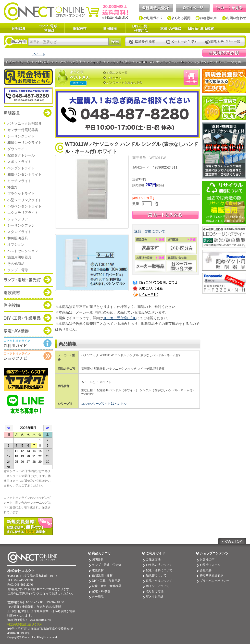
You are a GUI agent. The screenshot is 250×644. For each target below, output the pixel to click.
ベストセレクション (23, 251)
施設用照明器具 (19, 257)
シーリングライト (21, 136)
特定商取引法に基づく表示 (25, 624)
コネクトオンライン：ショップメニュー (28, 356)
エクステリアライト (23, 213)
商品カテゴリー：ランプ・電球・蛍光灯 (28, 279)
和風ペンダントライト (25, 174)
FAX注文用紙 (155, 597)
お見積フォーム (210, 565)
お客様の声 (206, 18)
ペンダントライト (21, 168)
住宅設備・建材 (102, 575)
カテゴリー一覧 (223, 42)
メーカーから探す (182, 42)
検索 (115, 42)
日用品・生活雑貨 (201, 28)
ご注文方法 (153, 559)
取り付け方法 (155, 591)
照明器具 (19, 28)
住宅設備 (110, 28)
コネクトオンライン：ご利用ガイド (28, 343)
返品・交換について (150, 231)
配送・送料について (159, 570)
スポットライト (19, 162)
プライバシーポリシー (214, 581)
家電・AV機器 (171, 28)
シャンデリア (18, 219)
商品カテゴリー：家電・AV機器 (28, 330)
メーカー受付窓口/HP (120, 318)
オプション (16, 244)
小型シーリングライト (25, 200)
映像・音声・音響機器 (107, 586)
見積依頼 (224, 53)
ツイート (38, 54)
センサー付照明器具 (23, 130)
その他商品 (16, 264)
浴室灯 (12, 187)
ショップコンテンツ (214, 553)
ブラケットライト (21, 194)
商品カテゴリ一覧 (18, 62)
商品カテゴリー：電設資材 (28, 292)
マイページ (193, 8)
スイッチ (96, 62)
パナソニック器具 (70, 62)
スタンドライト (19, 232)
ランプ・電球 (18, 270)
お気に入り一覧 (117, 73)
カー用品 (98, 597)
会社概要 (206, 570)
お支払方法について (159, 565)
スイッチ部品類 (120, 62)
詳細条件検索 (144, 42)
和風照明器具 (18, 238)
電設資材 (80, 28)
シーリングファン (21, 225)
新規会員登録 (156, 8)
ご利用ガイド (150, 18)
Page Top (232, 541)
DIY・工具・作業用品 (140, 28)
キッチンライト (19, 181)
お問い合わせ (234, 18)
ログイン (78, 83)
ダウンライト (18, 149)
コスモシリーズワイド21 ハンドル (104, 404)
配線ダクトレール (21, 155)
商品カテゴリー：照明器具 (28, 113)
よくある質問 (179, 18)
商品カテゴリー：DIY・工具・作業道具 (28, 318)
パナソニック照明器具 (25, 123)
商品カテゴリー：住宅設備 (28, 305)
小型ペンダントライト (25, 206)
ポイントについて (158, 586)
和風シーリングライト (25, 143)
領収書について (156, 575)
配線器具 (44, 62)
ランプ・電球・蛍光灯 (49, 28)
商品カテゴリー (103, 553)
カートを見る (230, 8)
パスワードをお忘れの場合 (125, 83)
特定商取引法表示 (212, 575)
